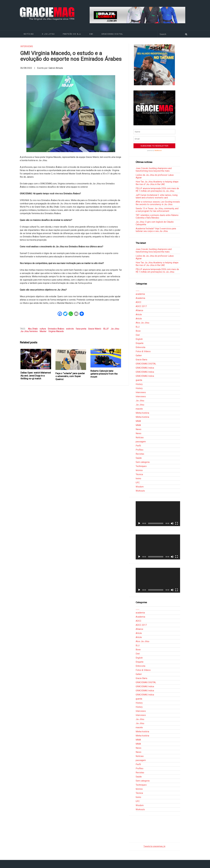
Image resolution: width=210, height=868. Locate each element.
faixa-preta (81, 329)
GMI (91, 34)
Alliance (139, 310)
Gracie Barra (141, 360)
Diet (138, 335)
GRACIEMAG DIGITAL (112, 34)
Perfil (138, 446)
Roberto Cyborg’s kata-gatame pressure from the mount (104, 374)
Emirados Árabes (56, 329)
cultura (43, 329)
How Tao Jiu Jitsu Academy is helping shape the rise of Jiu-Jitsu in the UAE (157, 183)
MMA (138, 421)
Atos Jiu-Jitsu (142, 323)
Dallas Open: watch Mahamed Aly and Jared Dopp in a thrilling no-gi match (36, 376)
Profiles (139, 450)
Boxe (138, 331)
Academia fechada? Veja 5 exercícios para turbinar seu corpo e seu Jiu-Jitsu (156, 230)
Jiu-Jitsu (115, 329)
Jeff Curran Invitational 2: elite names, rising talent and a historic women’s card (157, 196)
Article (139, 314)
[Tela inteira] (177, 523)
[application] (158, 514)
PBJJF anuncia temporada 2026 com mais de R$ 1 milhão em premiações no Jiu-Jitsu (157, 190)
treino (138, 478)
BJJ (138, 327)
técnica (139, 470)
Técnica (139, 474)
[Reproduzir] (139, 523)
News (138, 429)
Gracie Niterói (95, 329)
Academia (140, 298)
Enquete (140, 343)
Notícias (29, 34)
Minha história (142, 413)
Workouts (140, 491)
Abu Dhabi (33, 329)
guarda (139, 380)
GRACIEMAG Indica (145, 368)
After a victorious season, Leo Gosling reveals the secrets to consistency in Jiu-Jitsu (158, 203)
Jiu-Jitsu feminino (29, 331)
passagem (141, 442)
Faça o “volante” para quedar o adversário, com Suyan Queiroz (70, 376)
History (139, 384)
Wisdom (140, 487)
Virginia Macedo (56, 331)
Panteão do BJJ (72, 34)
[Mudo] (172, 523)
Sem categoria (143, 462)
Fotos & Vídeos (143, 351)
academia (140, 294)
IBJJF (106, 329)
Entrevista (140, 347)
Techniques (141, 466)
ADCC (138, 302)
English (139, 339)
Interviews (27, 46)
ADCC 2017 (141, 306)
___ (138, 290)
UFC (138, 483)
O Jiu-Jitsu (48, 34)
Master (43, 331)
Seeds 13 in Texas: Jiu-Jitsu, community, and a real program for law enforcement (157, 210)
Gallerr (139, 355)
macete (139, 409)
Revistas (140, 454)
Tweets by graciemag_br (154, 846)
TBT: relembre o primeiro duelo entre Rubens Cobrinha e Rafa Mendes (157, 216)
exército (70, 329)
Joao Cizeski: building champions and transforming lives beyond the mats (154, 170)
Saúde (139, 458)
